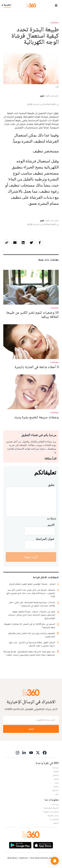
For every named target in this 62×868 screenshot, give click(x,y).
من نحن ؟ (55, 804)
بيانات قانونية (53, 816)
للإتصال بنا (54, 819)
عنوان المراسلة (45, 539)
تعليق (51, 485)
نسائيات (54, 22)
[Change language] (7, 5)
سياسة (56, 768)
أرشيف (56, 823)
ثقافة (56, 779)
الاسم (51, 525)
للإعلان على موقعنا (51, 812)
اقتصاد (56, 771)
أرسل (31, 729)
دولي (57, 794)
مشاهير (56, 790)
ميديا (57, 783)
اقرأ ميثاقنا (51, 458)
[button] (55, 861)
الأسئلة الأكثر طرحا (51, 808)
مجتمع (56, 775)
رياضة (56, 786)
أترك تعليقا (31, 557)
